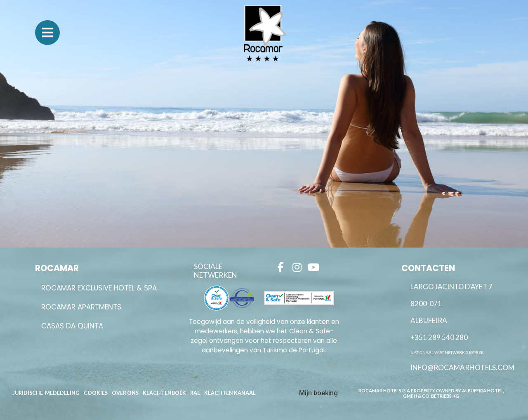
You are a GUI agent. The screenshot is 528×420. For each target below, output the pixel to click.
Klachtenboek (164, 393)
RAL (195, 393)
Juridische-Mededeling (46, 393)
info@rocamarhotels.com (462, 367)
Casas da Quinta (72, 326)
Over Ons (125, 393)
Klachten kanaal (230, 393)
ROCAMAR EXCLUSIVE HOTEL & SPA (99, 288)
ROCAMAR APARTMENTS (81, 307)
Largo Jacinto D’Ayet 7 (451, 287)
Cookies (96, 393)
